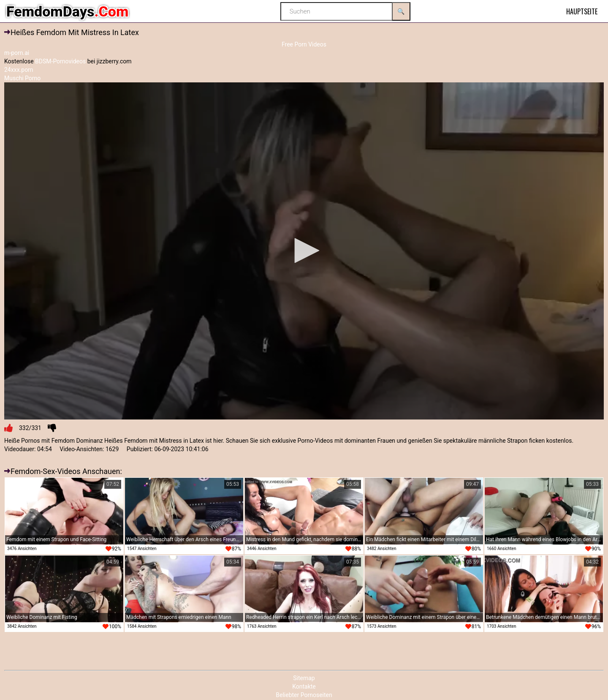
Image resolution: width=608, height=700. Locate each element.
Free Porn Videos (304, 44)
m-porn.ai (17, 53)
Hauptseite (582, 11)
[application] (304, 251)
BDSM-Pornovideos (60, 61)
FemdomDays (67, 11)
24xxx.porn (19, 70)
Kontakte (304, 686)
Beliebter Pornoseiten (304, 695)
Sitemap (304, 678)
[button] (304, 251)
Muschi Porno (22, 78)
